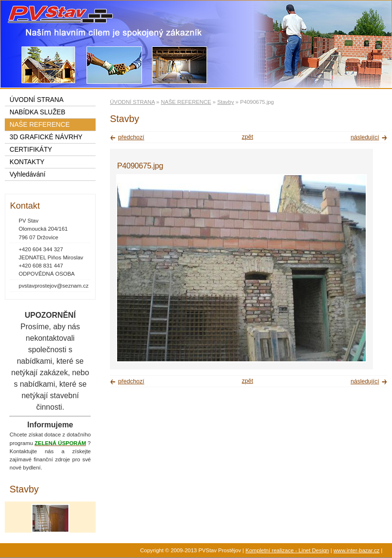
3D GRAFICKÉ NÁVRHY (46, 137)
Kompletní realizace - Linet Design (288, 550)
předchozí (131, 137)
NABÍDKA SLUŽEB (38, 112)
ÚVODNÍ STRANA (132, 102)
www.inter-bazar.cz (357, 550)
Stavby (225, 102)
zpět (248, 137)
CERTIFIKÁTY (31, 150)
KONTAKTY (27, 162)
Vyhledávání (27, 174)
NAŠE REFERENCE (186, 102)
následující (365, 137)
